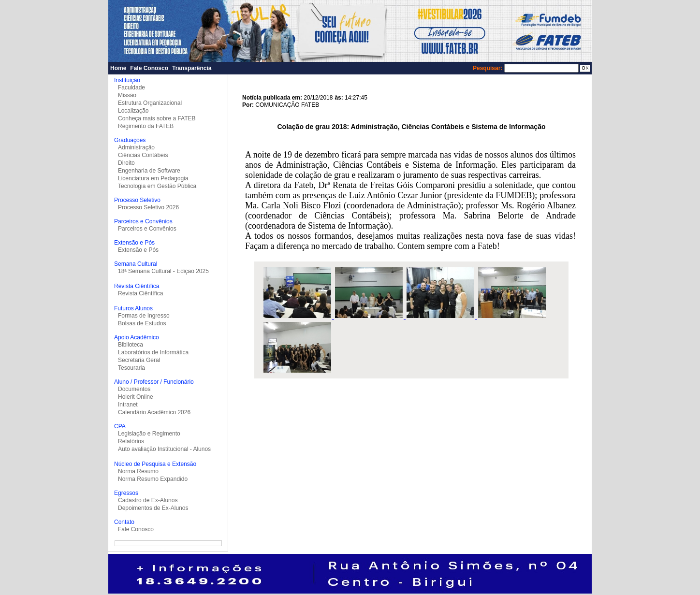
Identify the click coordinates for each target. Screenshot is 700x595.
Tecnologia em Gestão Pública (157, 186)
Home (118, 68)
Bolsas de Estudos (142, 323)
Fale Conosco (149, 68)
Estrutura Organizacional (150, 103)
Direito (126, 163)
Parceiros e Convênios (147, 229)
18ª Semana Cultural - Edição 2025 (163, 271)
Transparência (192, 68)
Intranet (128, 405)
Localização (133, 111)
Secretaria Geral (139, 360)
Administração (136, 147)
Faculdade (131, 87)
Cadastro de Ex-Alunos (148, 500)
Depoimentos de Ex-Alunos (153, 508)
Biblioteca (131, 345)
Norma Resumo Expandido (153, 479)
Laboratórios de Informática (153, 352)
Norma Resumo (138, 471)
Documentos (134, 389)
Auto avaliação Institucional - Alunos (164, 449)
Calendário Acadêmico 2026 (154, 412)
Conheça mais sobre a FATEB (157, 118)
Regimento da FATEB (146, 126)
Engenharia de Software (149, 171)
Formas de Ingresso (144, 316)
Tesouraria (131, 368)
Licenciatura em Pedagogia (153, 178)
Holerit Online (136, 397)
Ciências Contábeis (143, 155)
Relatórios (131, 441)
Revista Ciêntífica (140, 293)
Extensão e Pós (138, 250)
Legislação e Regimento (149, 434)
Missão (127, 95)
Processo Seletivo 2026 (148, 207)
